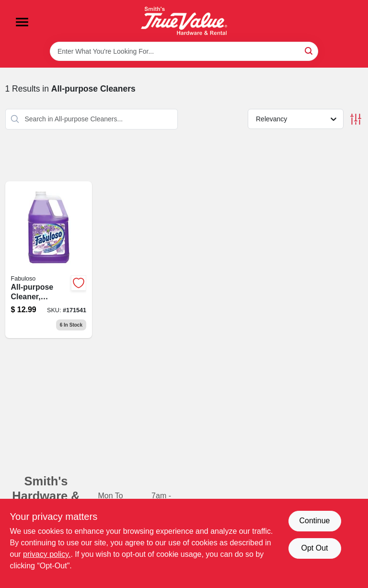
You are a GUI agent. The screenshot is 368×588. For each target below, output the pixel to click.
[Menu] (22, 22)
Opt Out (314, 548)
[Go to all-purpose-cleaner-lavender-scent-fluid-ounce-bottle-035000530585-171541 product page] (49, 260)
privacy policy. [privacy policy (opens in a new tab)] (47, 554)
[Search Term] (184, 51)
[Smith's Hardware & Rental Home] (184, 21)
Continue (314, 521)
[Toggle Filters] (356, 119)
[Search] (309, 51)
